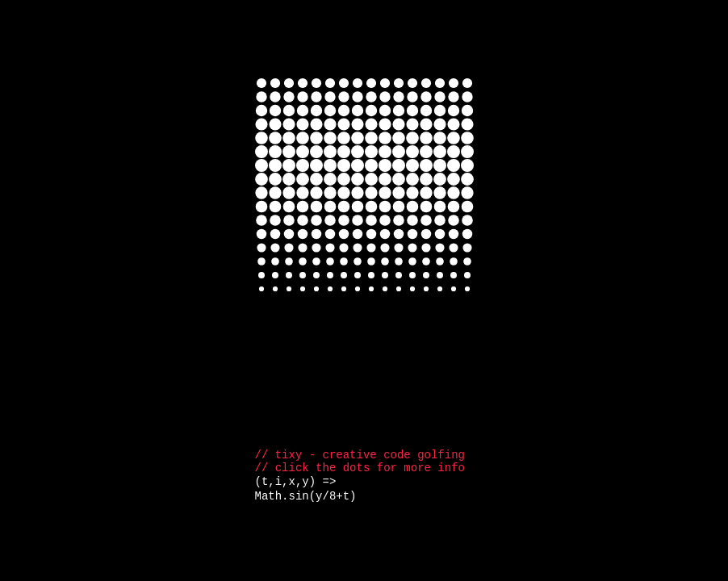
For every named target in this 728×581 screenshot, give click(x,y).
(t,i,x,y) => (296, 479)
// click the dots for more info (360, 466)
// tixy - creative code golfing (360, 454)
